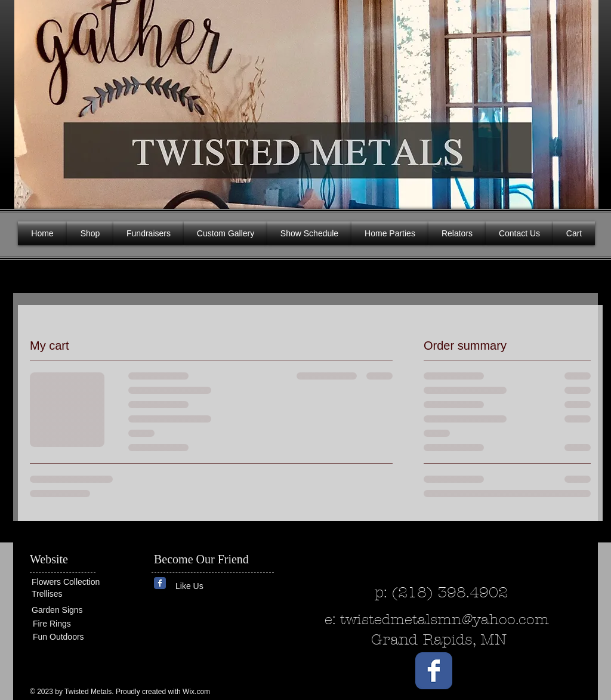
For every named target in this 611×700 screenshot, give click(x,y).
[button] (580, 101)
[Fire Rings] (76, 624)
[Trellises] (67, 594)
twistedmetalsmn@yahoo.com (445, 619)
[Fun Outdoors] (69, 637)
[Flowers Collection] (78, 582)
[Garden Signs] (67, 610)
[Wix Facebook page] (160, 583)
